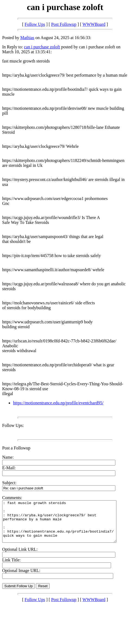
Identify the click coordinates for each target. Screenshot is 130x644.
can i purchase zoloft (42, 47)
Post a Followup (16, 448)
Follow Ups (35, 24)
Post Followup (64, 24)
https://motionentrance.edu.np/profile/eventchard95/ (58, 403)
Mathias (27, 38)
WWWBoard (94, 24)
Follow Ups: (13, 425)
